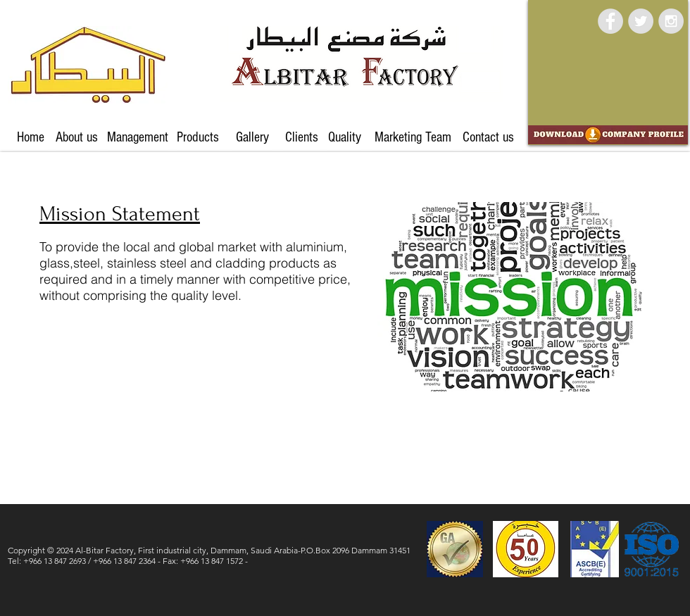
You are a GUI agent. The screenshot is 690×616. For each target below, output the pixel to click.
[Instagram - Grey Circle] (671, 21)
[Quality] (344, 137)
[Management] (138, 137)
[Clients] (302, 137)
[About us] (77, 137)
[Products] (198, 137)
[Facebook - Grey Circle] (610, 21)
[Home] (31, 137)
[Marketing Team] (413, 137)
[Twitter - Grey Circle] (641, 21)
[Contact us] (488, 137)
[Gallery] (252, 137)
